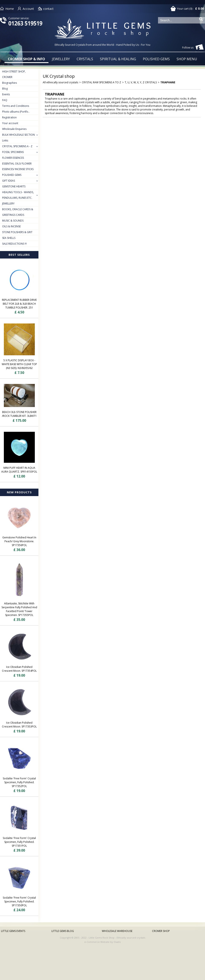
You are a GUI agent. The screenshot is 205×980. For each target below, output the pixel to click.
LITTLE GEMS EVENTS (13, 931)
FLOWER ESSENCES (13, 158)
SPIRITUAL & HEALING (118, 59)
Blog (5, 89)
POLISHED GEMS (156, 59)
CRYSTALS (85, 59)
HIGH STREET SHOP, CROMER (14, 74)
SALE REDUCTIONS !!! (14, 244)
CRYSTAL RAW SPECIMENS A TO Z (101, 82)
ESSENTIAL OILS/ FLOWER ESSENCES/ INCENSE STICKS (18, 166)
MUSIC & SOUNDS (13, 221)
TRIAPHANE (168, 82)
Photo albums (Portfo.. (16, 112)
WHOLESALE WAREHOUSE (117, 931)
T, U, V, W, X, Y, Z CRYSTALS (141, 82)
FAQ (5, 100)
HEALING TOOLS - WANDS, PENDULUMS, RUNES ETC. (18, 195)
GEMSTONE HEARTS (14, 186)
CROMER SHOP (161, 931)
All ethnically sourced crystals (60, 82)
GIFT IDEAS (9, 181)
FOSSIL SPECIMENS (13, 152)
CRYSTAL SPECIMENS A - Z (17, 146)
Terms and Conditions (16, 106)
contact (48, 9)
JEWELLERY (61, 59)
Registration (9, 117)
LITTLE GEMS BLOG (63, 931)
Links (5, 140)
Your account (10, 123)
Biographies (10, 83)
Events (6, 94)
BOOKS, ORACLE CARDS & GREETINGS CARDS (18, 212)
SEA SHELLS (9, 238)
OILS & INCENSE (11, 226)
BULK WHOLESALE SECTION (18, 135)
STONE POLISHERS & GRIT (17, 232)
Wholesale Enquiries (14, 129)
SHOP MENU (187, 59)
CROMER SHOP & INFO (26, 59)
